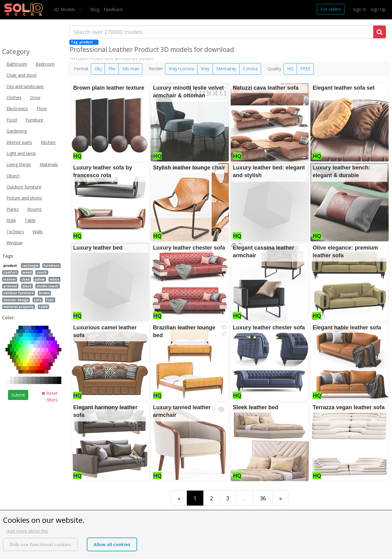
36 (263, 498)
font (50, 300)
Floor (42, 109)
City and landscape (25, 86)
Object (13, 176)
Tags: (8, 256)
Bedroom (45, 64)
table (43, 307)
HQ (290, 69)
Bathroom (17, 64)
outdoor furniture (19, 293)
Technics (15, 232)
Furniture (34, 120)
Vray (205, 69)
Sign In (360, 9)
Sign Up (378, 9)
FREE (305, 69)
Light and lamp (21, 153)
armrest (10, 286)
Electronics (17, 109)
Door (35, 97)
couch (42, 272)
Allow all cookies (112, 544)
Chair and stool (21, 75)
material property (19, 307)
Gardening (17, 131)
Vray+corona (181, 69)
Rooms (35, 209)
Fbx (112, 69)
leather (10, 279)
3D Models (65, 9)
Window (14, 243)
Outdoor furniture (24, 187)
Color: (8, 318)
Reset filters (50, 396)
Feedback (113, 9)
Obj (98, 69)
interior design (16, 300)
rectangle (30, 266)
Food (12, 120)
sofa (38, 300)
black (27, 286)
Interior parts (19, 142)
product (10, 266)
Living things (19, 164)
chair (25, 279)
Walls (38, 232)
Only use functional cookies (40, 544)
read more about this (27, 531)
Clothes (14, 97)
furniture (51, 266)
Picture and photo (24, 198)
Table (30, 220)
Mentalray (226, 69)
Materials (49, 164)
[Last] (281, 498)
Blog (95, 9)
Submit (18, 395)
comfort (10, 272)
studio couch (47, 286)
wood (27, 272)
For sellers (331, 9)
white (54, 279)
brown (44, 293)
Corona (250, 69)
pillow (40, 279)
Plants (13, 209)
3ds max (131, 69)
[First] (179, 498)
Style (11, 220)
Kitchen (48, 142)
